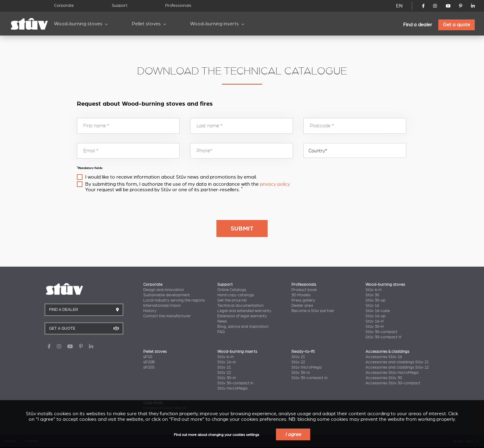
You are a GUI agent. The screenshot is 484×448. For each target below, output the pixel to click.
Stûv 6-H (373, 290)
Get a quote (457, 25)
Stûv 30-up (376, 300)
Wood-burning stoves (78, 24)
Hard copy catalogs (236, 295)
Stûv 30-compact (382, 332)
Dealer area (302, 306)
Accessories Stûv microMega (392, 373)
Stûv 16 (372, 306)
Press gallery (303, 300)
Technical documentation (240, 306)
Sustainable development (167, 295)
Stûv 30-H (375, 327)
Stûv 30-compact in (235, 383)
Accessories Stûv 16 (384, 357)
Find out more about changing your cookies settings (217, 435)
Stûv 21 (224, 367)
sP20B (149, 362)
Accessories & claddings (387, 352)
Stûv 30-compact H (383, 337)
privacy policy (275, 184)
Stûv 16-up (376, 316)
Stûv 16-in (227, 362)
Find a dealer (418, 25)
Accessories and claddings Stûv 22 (397, 367)
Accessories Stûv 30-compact (393, 383)
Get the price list (232, 300)
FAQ (221, 332)
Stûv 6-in (225, 357)
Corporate (64, 5)
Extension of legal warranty (242, 316)
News (222, 321)
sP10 (148, 357)
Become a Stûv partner (313, 311)
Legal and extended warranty (244, 311)
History (150, 311)
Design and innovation (164, 290)
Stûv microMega (232, 388)
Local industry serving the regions (174, 300)
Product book (304, 290)
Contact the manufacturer (167, 316)
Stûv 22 (224, 373)
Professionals (178, 5)
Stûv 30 (372, 295)
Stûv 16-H (375, 321)
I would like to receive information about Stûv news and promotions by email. (171, 177)
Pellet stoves (146, 24)
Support (120, 5)
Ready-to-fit (303, 352)
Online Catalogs (232, 290)
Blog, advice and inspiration (243, 327)
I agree (293, 434)
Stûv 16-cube (378, 311)
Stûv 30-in (227, 378)
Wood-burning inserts (215, 24)
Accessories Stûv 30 (384, 378)
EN (399, 6)
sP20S (149, 367)
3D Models (301, 295)
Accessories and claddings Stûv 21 (397, 362)
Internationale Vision (162, 306)
